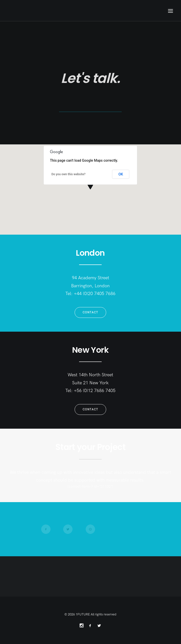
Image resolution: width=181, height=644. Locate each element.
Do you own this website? (69, 174)
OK (121, 174)
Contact (90, 312)
